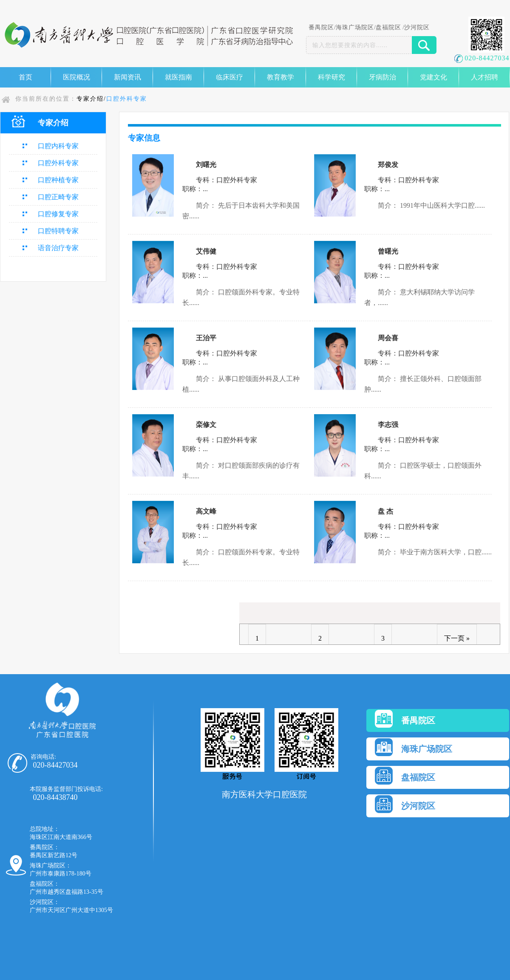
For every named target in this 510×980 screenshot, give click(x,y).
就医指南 (178, 77)
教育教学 (280, 77)
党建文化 (433, 77)
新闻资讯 (127, 77)
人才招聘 (484, 77)
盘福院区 (388, 27)
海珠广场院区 (355, 27)
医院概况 (76, 77)
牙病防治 (382, 77)
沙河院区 (417, 27)
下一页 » (457, 638)
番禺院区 (321, 27)
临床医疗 (229, 77)
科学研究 (331, 77)
